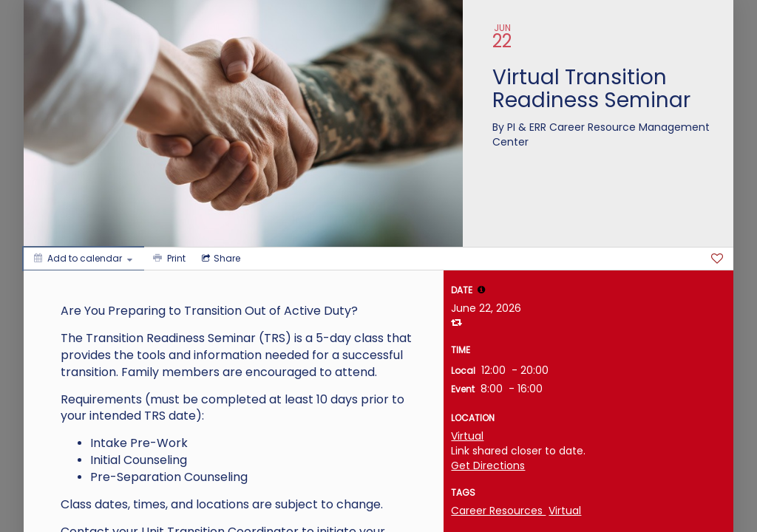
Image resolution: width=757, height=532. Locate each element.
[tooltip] (481, 290)
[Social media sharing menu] (220, 259)
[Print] (168, 259)
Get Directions (488, 465)
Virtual (467, 436)
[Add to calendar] (83, 259)
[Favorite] (717, 259)
